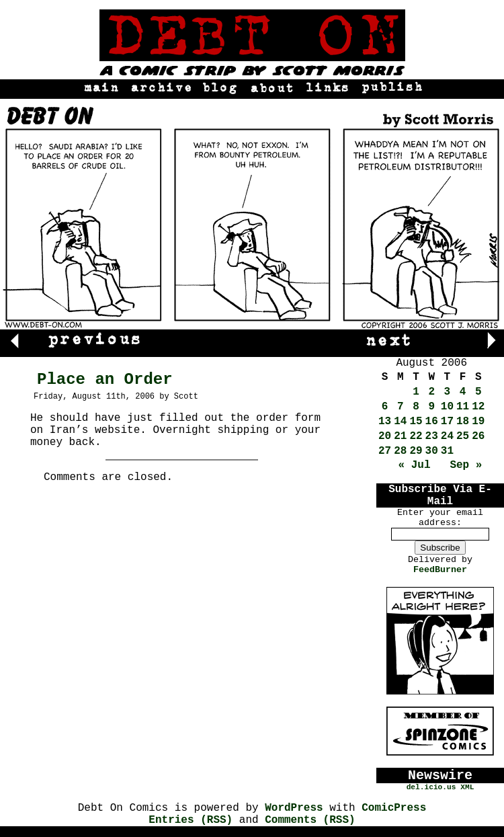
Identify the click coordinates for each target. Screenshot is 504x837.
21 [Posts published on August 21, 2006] (400, 436)
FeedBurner (440, 570)
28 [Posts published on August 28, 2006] (400, 451)
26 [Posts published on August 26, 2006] (478, 436)
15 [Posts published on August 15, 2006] (416, 422)
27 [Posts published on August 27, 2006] (385, 451)
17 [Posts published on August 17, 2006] (447, 422)
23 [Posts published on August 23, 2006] (432, 436)
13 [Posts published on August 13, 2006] (385, 422)
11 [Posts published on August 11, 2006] (463, 407)
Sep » (466, 465)
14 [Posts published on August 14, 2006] (400, 422)
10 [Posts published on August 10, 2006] (447, 407)
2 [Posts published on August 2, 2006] (431, 392)
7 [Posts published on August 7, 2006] (401, 407)
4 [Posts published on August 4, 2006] (463, 392)
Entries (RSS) (191, 820)
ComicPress (394, 808)
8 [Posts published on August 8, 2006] (416, 407)
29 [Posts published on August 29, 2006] (416, 451)
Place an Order (105, 380)
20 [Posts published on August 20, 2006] (385, 436)
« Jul (415, 465)
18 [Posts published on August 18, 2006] (463, 422)
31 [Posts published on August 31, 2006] (447, 451)
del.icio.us (431, 787)
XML (467, 787)
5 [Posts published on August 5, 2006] (478, 392)
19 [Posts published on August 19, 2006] (478, 422)
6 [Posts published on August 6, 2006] (385, 407)
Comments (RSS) (310, 820)
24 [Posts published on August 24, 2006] (447, 436)
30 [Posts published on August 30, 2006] (432, 451)
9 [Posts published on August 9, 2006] (431, 407)
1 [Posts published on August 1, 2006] (416, 392)
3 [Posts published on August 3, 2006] (448, 392)
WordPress (294, 808)
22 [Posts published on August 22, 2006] (416, 436)
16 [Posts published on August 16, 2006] (432, 422)
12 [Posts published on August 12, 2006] (478, 407)
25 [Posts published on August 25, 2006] (463, 436)
